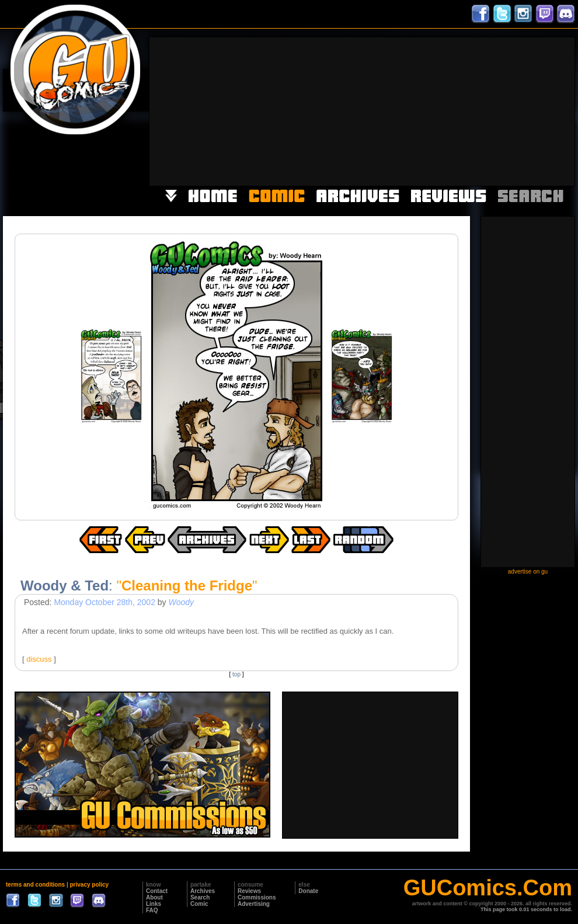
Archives (203, 891)
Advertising (254, 904)
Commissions (257, 897)
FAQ (152, 910)
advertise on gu (528, 572)
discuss (39, 659)
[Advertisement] (500, 110)
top (236, 674)
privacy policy (89, 885)
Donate (308, 891)
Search (200, 897)
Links (154, 904)
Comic (199, 904)
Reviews (249, 891)
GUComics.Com (488, 888)
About (154, 897)
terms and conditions (35, 885)
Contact (157, 891)
